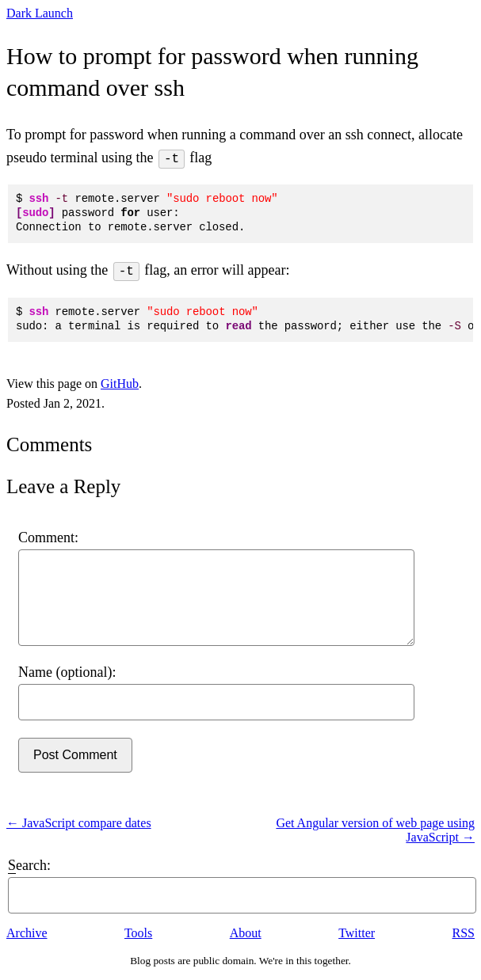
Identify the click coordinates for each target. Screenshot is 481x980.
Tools (138, 933)
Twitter (357, 933)
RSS (464, 933)
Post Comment (75, 755)
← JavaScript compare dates (79, 823)
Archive (27, 933)
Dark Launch (40, 13)
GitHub (120, 384)
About (246, 933)
